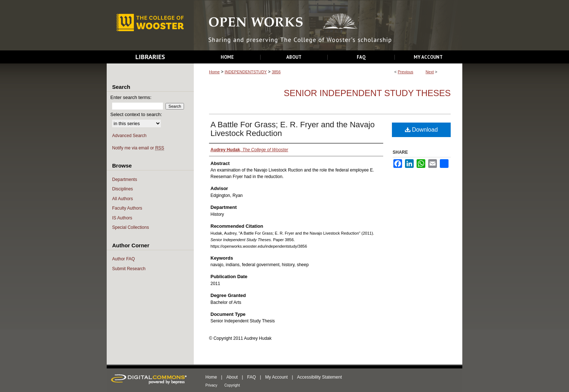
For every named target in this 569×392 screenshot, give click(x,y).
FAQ (251, 377)
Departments (125, 180)
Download (421, 130)
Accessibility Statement (320, 377)
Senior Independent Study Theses (367, 93)
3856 (276, 72)
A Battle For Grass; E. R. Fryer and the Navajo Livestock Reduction (292, 129)
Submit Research (129, 269)
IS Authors (122, 218)
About (232, 377)
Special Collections (130, 227)
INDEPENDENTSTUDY (246, 72)
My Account (277, 377)
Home (214, 72)
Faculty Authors (127, 208)
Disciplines (122, 189)
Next (430, 72)
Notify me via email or (138, 148)
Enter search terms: (131, 97)
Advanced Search (129, 136)
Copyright (232, 385)
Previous (406, 72)
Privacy (211, 385)
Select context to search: (136, 114)
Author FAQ (124, 259)
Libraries (150, 57)
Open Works (328, 26)
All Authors (122, 199)
